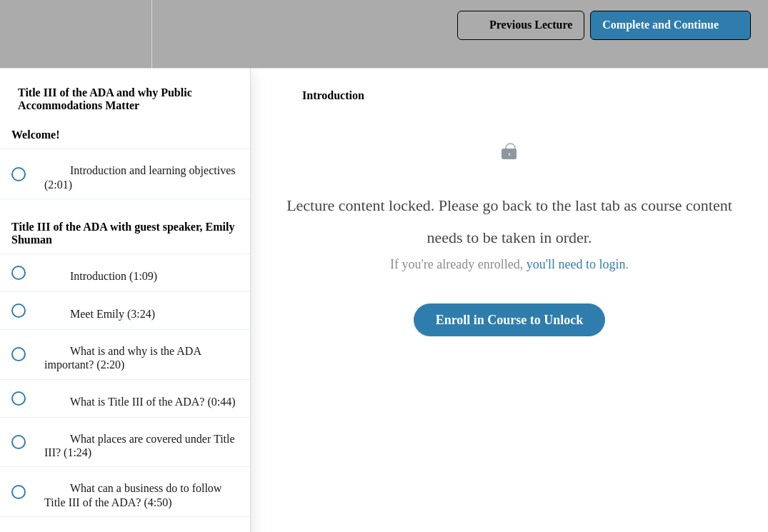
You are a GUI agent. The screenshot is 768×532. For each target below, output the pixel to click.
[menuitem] (125, 34)
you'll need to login (576, 264)
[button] (26, 34)
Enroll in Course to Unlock (510, 320)
